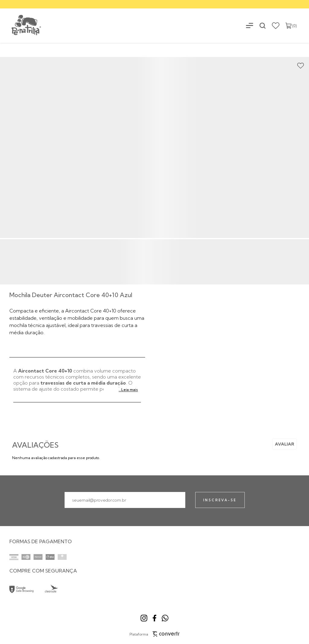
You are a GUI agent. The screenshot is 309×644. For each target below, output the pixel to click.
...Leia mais (128, 390)
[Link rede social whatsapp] (165, 618)
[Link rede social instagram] (144, 618)
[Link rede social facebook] (154, 618)
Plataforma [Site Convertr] (155, 634)
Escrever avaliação (285, 444)
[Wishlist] (276, 26)
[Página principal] (21, 25)
